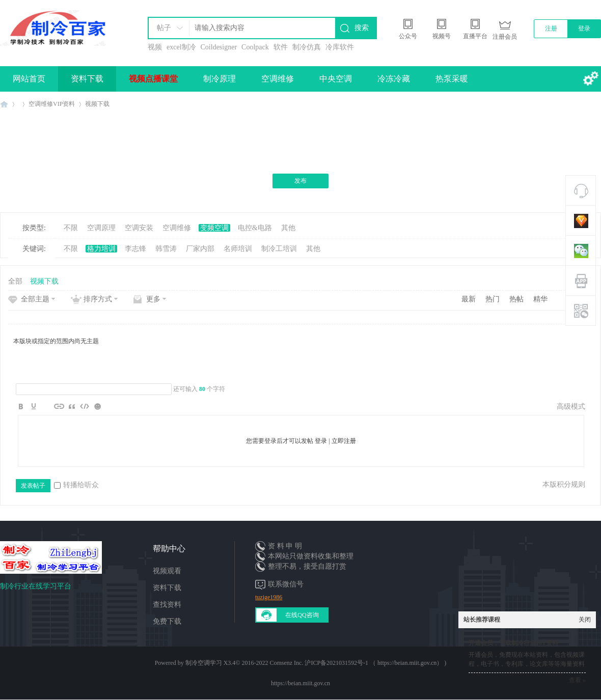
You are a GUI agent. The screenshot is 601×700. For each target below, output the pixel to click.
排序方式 (98, 299)
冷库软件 (340, 47)
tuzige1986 (269, 597)
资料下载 (87, 79)
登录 (584, 29)
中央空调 (336, 79)
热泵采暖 (452, 79)
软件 (281, 47)
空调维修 (278, 79)
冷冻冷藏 (394, 79)
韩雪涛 (166, 249)
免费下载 (167, 621)
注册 (551, 29)
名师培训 (238, 249)
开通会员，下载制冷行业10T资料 (513, 643)
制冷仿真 (307, 47)
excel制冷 (181, 47)
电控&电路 (255, 228)
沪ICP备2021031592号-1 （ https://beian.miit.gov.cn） (374, 663)
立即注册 (344, 441)
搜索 (362, 28)
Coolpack (255, 47)
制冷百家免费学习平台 (4, 104)
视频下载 (97, 104)
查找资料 (167, 605)
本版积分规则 (564, 484)
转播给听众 (76, 485)
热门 (493, 299)
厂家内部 (200, 249)
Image (46, 406)
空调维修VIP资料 (52, 104)
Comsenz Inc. (286, 663)
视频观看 (167, 571)
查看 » (577, 680)
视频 (155, 47)
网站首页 (29, 79)
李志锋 (135, 249)
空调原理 (101, 228)
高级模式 (571, 407)
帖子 (164, 28)
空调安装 (139, 228)
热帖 (516, 299)
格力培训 (101, 249)
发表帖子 (33, 486)
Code (85, 406)
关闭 (585, 620)
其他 (288, 228)
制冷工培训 (279, 249)
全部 (15, 281)
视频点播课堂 (153, 79)
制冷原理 (220, 79)
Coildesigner (219, 47)
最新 (469, 299)
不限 (71, 228)
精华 (540, 299)
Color (34, 406)
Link (59, 406)
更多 (153, 299)
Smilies (97, 406)
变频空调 (214, 228)
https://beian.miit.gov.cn (300, 683)
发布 (300, 181)
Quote (72, 406)
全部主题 (35, 299)
